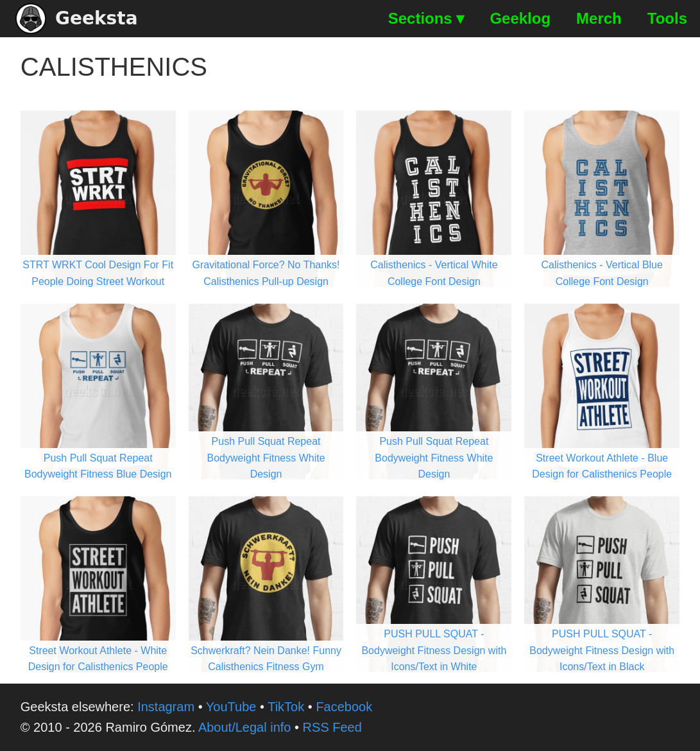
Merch (599, 18)
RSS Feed (332, 727)
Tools (667, 18)
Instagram (166, 707)
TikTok (286, 707)
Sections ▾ (426, 18)
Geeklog (520, 18)
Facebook (344, 707)
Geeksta (77, 19)
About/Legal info (245, 727)
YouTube (231, 707)
